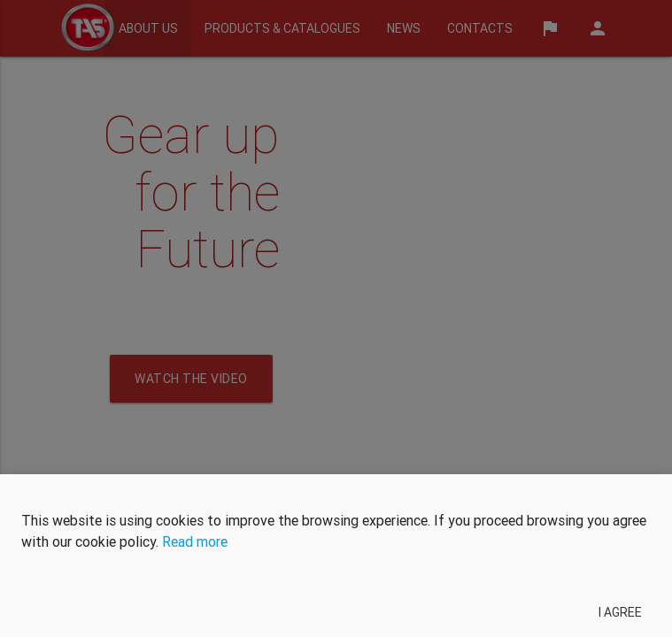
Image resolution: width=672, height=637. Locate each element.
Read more (195, 541)
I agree (620, 612)
